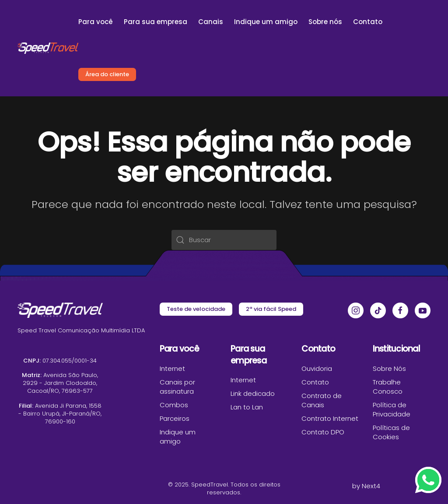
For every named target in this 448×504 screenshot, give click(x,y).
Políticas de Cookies (391, 432)
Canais (211, 22)
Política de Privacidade (392, 409)
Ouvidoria (317, 368)
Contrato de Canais (322, 400)
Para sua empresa (156, 22)
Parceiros (175, 418)
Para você (96, 22)
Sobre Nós (389, 368)
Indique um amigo (266, 22)
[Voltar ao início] (48, 48)
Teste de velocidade (196, 309)
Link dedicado (253, 393)
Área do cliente (107, 74)
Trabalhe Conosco (388, 387)
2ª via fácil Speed (271, 309)
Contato (368, 22)
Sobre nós (325, 22)
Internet (172, 368)
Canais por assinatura (177, 387)
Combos (174, 405)
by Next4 (366, 486)
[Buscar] (224, 240)
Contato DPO (323, 432)
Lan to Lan (247, 407)
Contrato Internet (330, 418)
